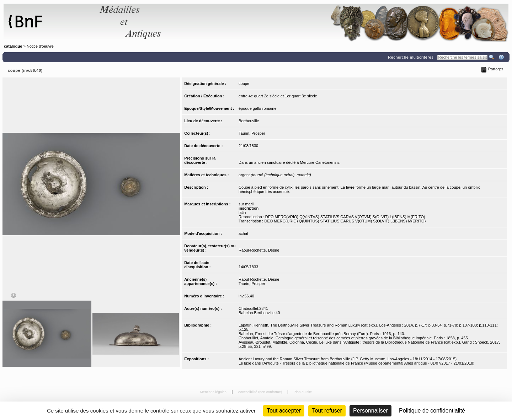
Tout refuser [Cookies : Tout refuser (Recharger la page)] (327, 411)
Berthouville (249, 121)
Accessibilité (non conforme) (260, 392)
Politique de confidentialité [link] (432, 411)
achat (243, 233)
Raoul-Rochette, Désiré (259, 250)
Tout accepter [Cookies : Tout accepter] (284, 411)
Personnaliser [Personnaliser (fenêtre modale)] (370, 411)
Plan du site (303, 392)
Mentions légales (214, 392)
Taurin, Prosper (252, 133)
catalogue (13, 46)
